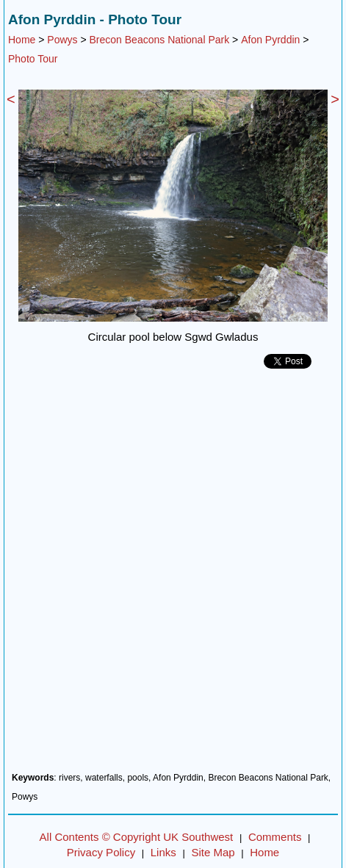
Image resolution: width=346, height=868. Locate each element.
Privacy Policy (101, 852)
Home (22, 40)
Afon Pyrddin (270, 40)
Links (163, 852)
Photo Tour (33, 59)
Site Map (213, 852)
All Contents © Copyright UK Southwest (137, 837)
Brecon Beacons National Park (160, 40)
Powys (62, 40)
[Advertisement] (173, 576)
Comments (275, 837)
